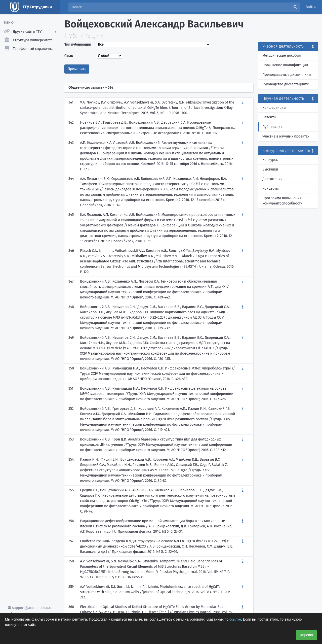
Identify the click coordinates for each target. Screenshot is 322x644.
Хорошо (306, 635)
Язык (69, 56)
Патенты (269, 117)
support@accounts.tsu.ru (30, 608)
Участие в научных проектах (286, 136)
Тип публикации (78, 44)
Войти (311, 7)
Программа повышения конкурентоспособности (283, 201)
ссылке (235, 619)
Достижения (272, 179)
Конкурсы (270, 160)
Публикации (272, 127)
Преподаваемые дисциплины (287, 75)
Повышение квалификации (285, 65)
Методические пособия (282, 56)
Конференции (274, 108)
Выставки (270, 169)
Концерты (271, 189)
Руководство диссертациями (286, 84)
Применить (77, 69)
